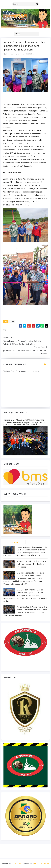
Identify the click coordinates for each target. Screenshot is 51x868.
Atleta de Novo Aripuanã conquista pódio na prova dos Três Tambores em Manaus (31, 564)
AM (36, 54)
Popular (14, 542)
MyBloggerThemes (42, 864)
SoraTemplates (17, 864)
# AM (12, 322)
